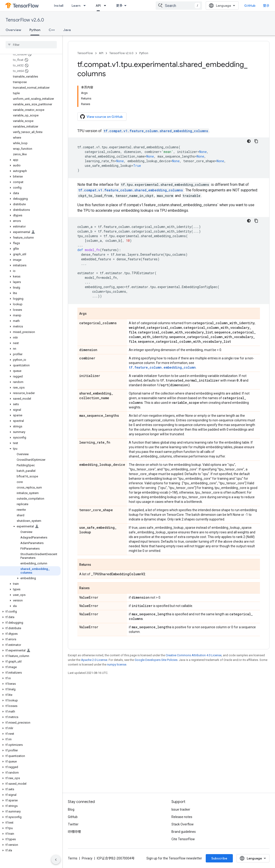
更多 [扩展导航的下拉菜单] (119, 6)
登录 (266, 6)
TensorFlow (85, 53)
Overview (13, 30)
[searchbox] (31, 45)
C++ (52, 30)
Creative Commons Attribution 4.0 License (194, 655)
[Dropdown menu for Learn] (86, 6)
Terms (73, 858)
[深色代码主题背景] (249, 141)
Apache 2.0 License (94, 660)
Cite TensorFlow (183, 839)
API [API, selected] (98, 6)
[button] (30, 160)
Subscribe (219, 858)
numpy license (117, 664)
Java (67, 30)
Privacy (87, 858)
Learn (76, 6)
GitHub (250, 6)
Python (144, 53)
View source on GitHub (101, 117)
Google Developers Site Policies (156, 660)
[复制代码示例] (256, 141)
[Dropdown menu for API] (106, 6)
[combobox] (179, 6)
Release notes (182, 817)
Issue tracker (181, 809)
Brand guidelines (184, 832)
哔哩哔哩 (74, 832)
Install (59, 6)
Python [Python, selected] (35, 30)
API (101, 53)
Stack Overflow (183, 824)
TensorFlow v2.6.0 (25, 20)
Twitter (73, 824)
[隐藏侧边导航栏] (56, 860)
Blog (71, 809)
